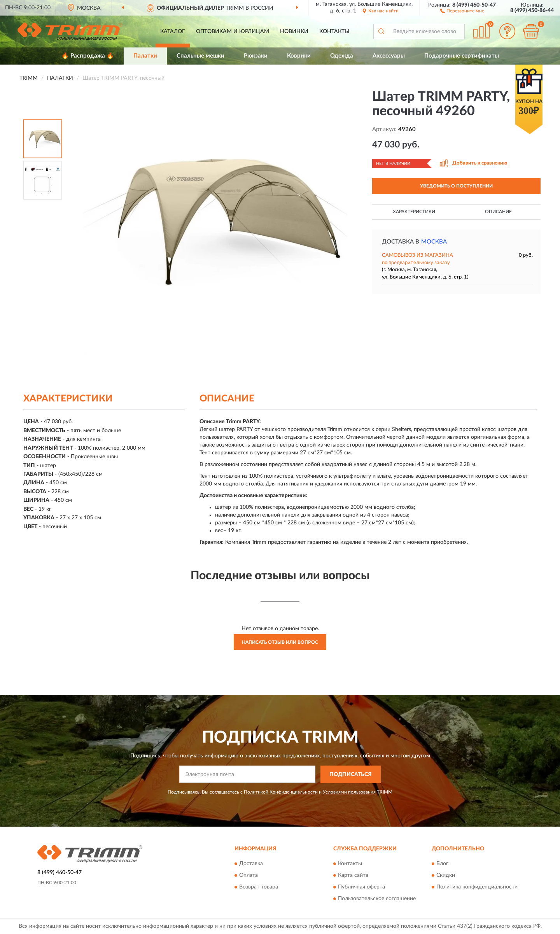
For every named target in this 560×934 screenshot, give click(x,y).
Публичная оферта (361, 887)
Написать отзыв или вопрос (280, 642)
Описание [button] (498, 212)
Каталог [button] (173, 32)
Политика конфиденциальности (477, 887)
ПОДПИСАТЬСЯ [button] (351, 775)
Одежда (342, 56)
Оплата (248, 876)
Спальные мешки (200, 56)
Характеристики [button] (414, 212)
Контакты (334, 32)
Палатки (145, 56)
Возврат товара (259, 887)
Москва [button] (434, 242)
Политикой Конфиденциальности (281, 792)
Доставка (251, 864)
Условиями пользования (349, 792)
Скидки (446, 876)
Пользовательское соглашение (377, 899)
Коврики (299, 56)
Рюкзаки (256, 56)
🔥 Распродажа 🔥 (88, 56)
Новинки (294, 32)
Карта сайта (353, 876)
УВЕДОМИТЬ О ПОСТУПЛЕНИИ (456, 186)
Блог (442, 864)
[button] (462, 11)
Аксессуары (389, 56)
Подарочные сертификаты (462, 56)
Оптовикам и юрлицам (233, 32)
